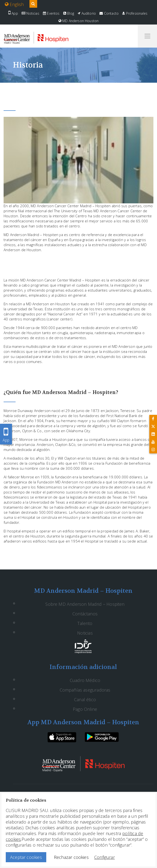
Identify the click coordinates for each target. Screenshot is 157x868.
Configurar (105, 857)
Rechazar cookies (71, 857)
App (13, 13)
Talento (85, 623)
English (14, 4)
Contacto (109, 13)
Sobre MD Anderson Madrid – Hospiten (85, 604)
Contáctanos (85, 614)
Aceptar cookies (26, 857)
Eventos (51, 13)
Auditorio (87, 13)
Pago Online (85, 709)
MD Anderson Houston (79, 21)
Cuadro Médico (85, 680)
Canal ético (85, 699)
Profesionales (135, 13)
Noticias (30, 13)
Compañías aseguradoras (85, 690)
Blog (69, 13)
